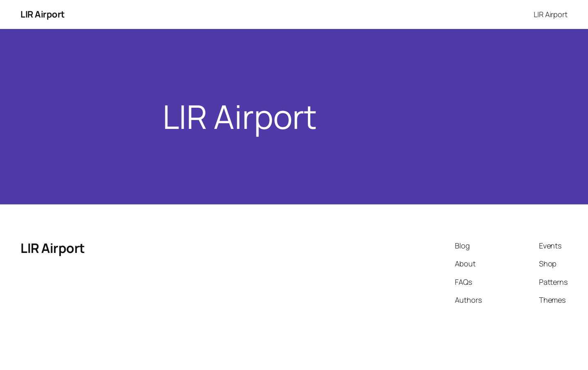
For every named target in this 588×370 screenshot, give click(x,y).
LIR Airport (43, 14)
